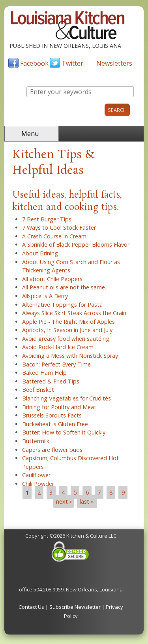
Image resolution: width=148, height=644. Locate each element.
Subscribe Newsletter (75, 607)
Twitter (72, 63)
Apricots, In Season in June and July (67, 330)
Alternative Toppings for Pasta (62, 305)
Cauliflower (36, 475)
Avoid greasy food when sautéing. (66, 339)
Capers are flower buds (52, 450)
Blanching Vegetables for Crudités (67, 398)
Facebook (34, 63)
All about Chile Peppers (52, 279)
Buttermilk (36, 441)
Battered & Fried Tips (51, 381)
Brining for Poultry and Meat (59, 407)
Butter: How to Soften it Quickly (64, 432)
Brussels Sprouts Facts (52, 415)
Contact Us (31, 607)
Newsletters (114, 63)
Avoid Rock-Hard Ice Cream (58, 347)
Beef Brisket (38, 390)
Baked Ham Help (44, 373)
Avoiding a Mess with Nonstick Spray (70, 356)
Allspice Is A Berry (45, 296)
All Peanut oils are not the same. (64, 287)
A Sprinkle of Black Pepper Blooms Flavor (76, 245)
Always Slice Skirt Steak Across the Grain (74, 313)
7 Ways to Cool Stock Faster (59, 228)
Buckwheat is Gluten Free (55, 424)
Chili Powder (38, 484)
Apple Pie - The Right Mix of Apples (68, 322)
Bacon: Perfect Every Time (56, 364)
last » (87, 501)
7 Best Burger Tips (47, 219)
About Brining (40, 253)
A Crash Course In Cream (54, 236)
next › (64, 501)
